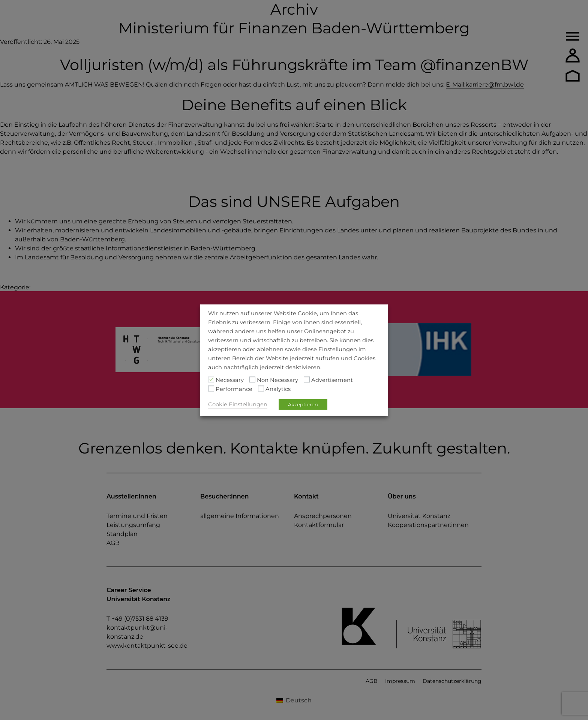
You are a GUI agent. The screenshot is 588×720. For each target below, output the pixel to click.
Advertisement (332, 380)
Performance (234, 389)
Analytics (278, 389)
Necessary (230, 380)
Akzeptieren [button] (303, 404)
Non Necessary (277, 380)
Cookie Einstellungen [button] (238, 404)
